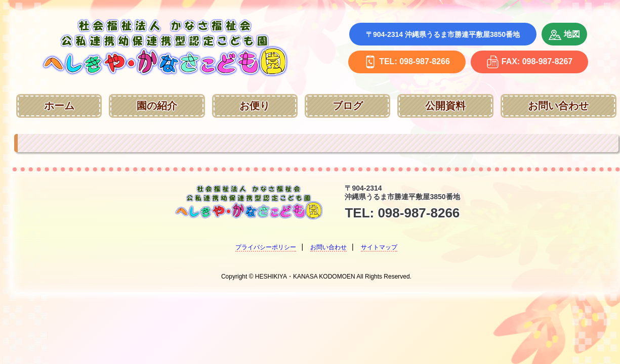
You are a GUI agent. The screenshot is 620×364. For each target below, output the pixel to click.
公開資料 (445, 106)
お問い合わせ (558, 106)
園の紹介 (157, 106)
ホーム (59, 106)
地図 (564, 35)
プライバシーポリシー (266, 247)
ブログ (348, 106)
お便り (255, 106)
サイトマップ (379, 247)
